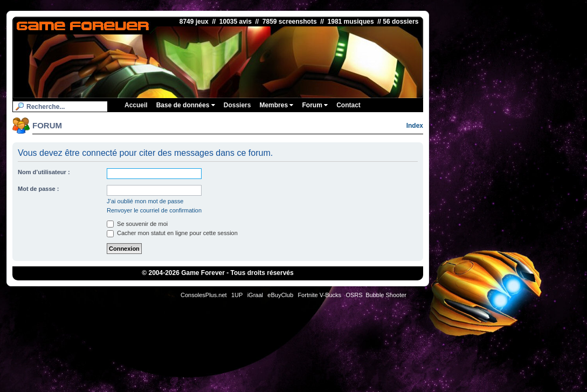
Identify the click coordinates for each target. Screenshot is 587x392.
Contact (348, 105)
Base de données (186, 105)
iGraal (255, 295)
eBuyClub (280, 295)
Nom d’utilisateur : (44, 172)
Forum (315, 105)
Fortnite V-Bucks (319, 295)
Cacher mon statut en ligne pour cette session (172, 233)
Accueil (136, 105)
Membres (276, 105)
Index (415, 126)
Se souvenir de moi (137, 224)
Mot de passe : (38, 189)
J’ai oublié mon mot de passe (145, 201)
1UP (237, 295)
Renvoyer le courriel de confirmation (154, 210)
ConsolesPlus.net (204, 295)
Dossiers (237, 105)
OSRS (354, 295)
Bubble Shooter (386, 295)
